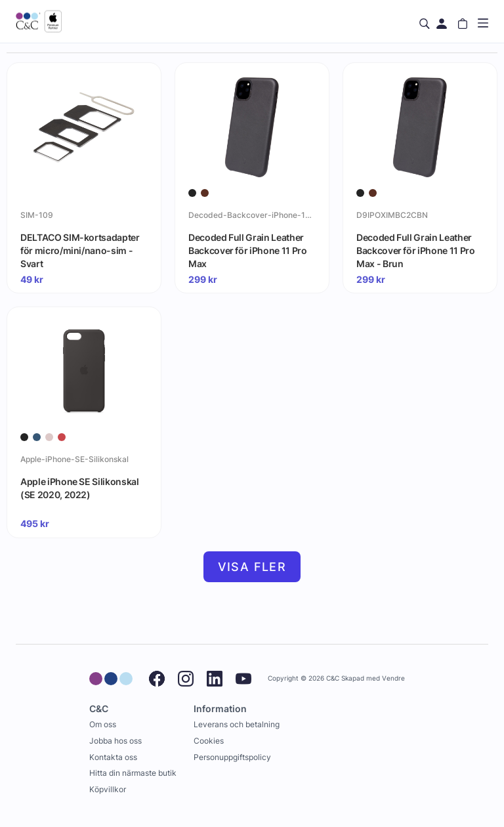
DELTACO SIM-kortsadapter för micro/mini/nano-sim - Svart (80, 250)
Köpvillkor (108, 789)
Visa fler (252, 567)
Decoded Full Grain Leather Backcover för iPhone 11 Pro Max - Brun (416, 250)
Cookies (209, 741)
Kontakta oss (113, 757)
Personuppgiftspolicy (232, 757)
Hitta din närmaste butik (133, 773)
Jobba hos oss (115, 741)
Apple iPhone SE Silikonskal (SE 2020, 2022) (80, 488)
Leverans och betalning (237, 724)
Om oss (103, 724)
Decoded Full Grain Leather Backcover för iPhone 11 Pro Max (248, 250)
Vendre (393, 678)
